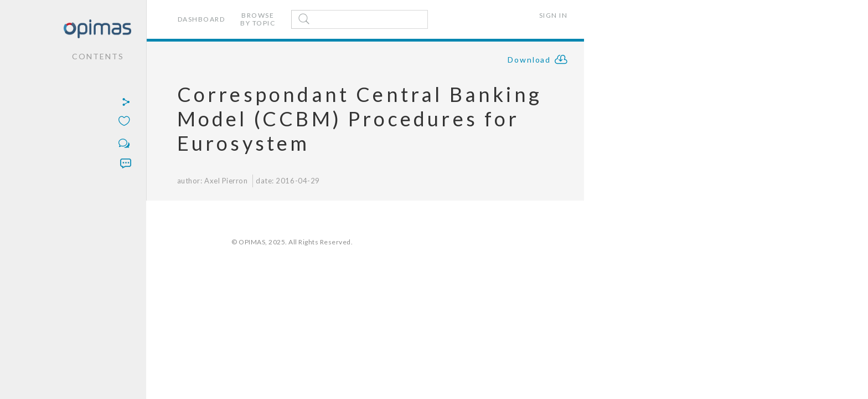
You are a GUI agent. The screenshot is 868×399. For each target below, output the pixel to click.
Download (538, 61)
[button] (70, 103)
